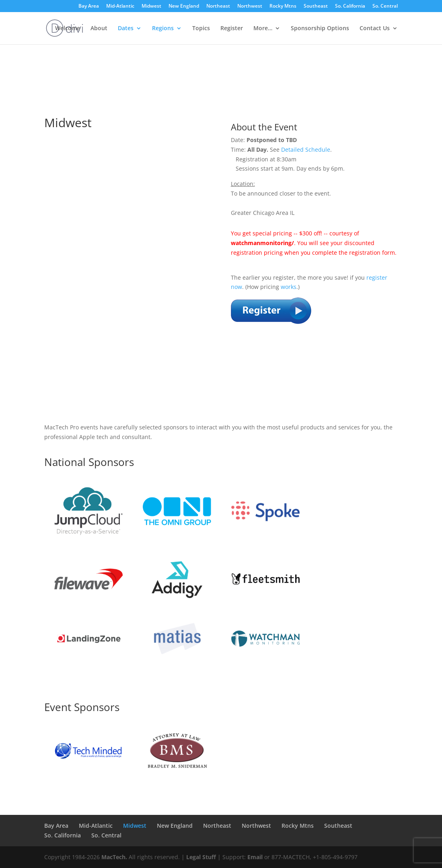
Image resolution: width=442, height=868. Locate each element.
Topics (201, 29)
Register (232, 29)
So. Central (385, 6)
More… (263, 29)
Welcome (68, 29)
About (99, 29)
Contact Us (375, 29)
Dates (126, 29)
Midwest (151, 6)
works (289, 287)
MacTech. (114, 857)
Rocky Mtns (283, 6)
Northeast (218, 6)
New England (184, 6)
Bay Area (89, 6)
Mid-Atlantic (120, 6)
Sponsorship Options (320, 29)
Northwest (250, 6)
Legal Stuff (201, 857)
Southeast (316, 6)
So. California (350, 6)
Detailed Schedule (306, 149)
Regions (163, 29)
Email (255, 857)
